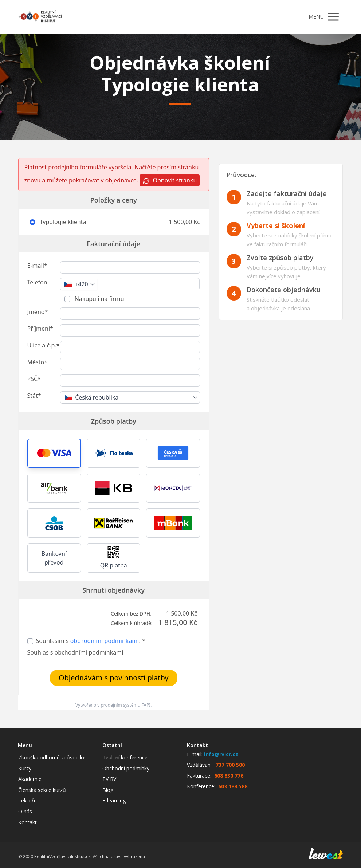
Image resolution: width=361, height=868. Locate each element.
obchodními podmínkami (105, 641)
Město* (37, 362)
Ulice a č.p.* (44, 345)
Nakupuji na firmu (99, 299)
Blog (108, 790)
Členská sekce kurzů (42, 790)
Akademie (30, 779)
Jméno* (38, 312)
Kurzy (25, 768)
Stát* (34, 396)
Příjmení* (40, 329)
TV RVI (110, 779)
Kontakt (28, 822)
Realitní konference (125, 757)
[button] (54, 453)
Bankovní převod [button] (54, 558)
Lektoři (27, 800)
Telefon (37, 282)
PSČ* (34, 379)
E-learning (114, 800)
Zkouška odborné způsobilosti (54, 757)
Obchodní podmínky (126, 768)
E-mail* (37, 266)
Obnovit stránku (170, 180)
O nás (25, 811)
